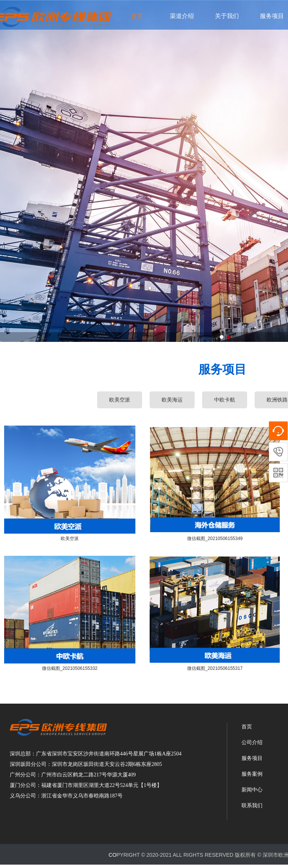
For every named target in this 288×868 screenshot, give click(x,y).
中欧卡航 (225, 400)
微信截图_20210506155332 (70, 668)
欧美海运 (172, 400)
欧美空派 (70, 539)
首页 (137, 16)
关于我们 (227, 16)
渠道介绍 (182, 16)
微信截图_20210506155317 (215, 668)
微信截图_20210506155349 (215, 539)
